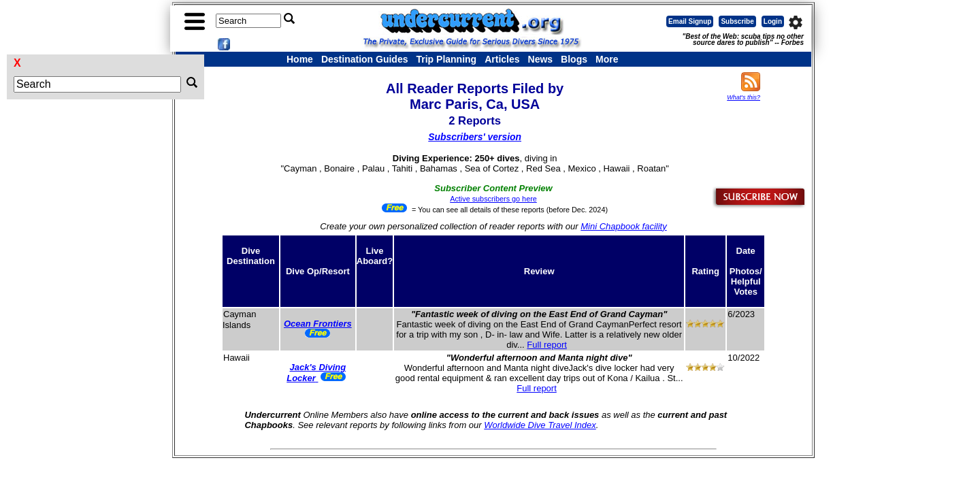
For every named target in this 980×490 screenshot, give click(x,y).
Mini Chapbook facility (623, 226)
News (541, 59)
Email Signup (690, 21)
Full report (547, 345)
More (607, 59)
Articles (502, 59)
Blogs (574, 59)
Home (300, 59)
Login (773, 21)
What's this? (744, 97)
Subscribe (737, 21)
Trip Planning (446, 59)
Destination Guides (365, 59)
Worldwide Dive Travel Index (540, 425)
